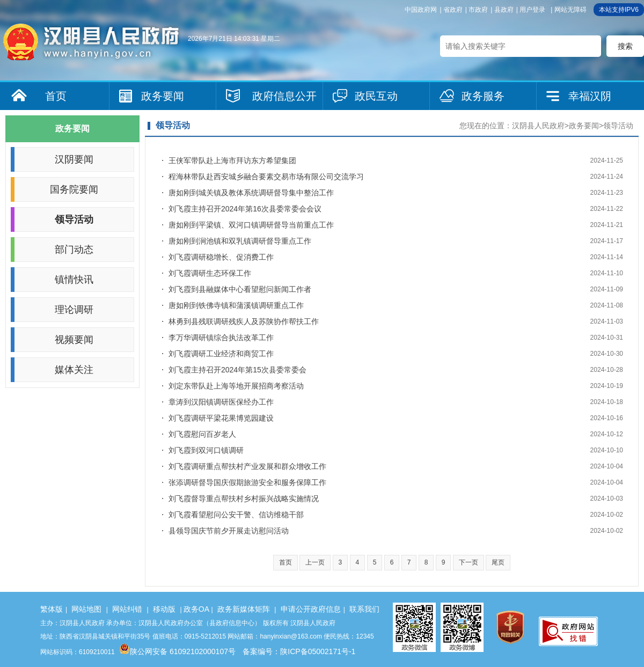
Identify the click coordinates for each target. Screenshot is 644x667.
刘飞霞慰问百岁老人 (202, 434)
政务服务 (483, 96)
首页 (56, 96)
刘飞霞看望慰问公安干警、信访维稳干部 (236, 515)
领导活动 (74, 219)
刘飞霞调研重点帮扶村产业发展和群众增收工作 (247, 466)
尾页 (498, 562)
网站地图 (86, 609)
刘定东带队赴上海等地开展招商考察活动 (236, 386)
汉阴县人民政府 (538, 126)
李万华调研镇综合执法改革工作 (221, 338)
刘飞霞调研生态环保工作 (210, 273)
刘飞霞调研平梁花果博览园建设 (221, 418)
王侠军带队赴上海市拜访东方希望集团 (232, 160)
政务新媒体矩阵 (244, 609)
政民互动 (376, 96)
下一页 (469, 562)
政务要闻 (163, 96)
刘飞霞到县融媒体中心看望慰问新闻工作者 (240, 289)
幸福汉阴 (590, 96)
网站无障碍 (570, 10)
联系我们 (364, 609)
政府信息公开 (284, 96)
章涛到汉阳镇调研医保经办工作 (221, 402)
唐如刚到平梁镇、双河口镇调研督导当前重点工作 (251, 225)
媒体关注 (74, 370)
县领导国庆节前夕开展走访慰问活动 (229, 531)
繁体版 (52, 609)
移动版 (164, 609)
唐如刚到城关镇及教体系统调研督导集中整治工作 (251, 193)
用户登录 (532, 10)
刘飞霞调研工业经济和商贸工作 (221, 354)
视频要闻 (74, 340)
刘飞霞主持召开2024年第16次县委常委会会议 (245, 209)
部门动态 (74, 250)
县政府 (504, 10)
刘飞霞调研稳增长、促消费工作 (221, 257)
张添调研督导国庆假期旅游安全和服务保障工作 (247, 482)
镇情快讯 (74, 280)
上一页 (315, 562)
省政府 (453, 10)
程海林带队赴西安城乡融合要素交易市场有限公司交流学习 (266, 177)
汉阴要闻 (74, 159)
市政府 (478, 10)
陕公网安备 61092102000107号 (177, 651)
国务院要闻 (74, 189)
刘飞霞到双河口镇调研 (206, 450)
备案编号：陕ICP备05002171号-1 (299, 651)
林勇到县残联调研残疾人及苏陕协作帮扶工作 (244, 321)
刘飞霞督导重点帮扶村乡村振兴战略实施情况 (244, 499)
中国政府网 (421, 10)
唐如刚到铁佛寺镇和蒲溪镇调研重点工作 (236, 305)
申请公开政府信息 (311, 609)
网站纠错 (127, 609)
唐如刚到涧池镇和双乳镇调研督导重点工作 (240, 241)
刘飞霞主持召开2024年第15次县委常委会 (237, 370)
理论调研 (74, 310)
